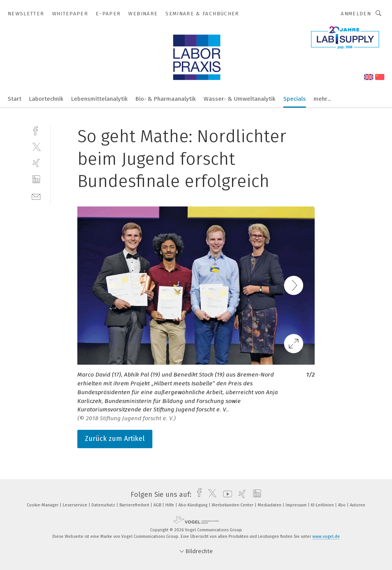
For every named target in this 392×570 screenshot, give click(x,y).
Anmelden (356, 14)
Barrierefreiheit (135, 505)
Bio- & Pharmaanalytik (166, 99)
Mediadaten (270, 505)
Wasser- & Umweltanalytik (240, 99)
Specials (295, 99)
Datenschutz (104, 505)
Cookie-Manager (43, 505)
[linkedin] (36, 179)
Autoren (358, 505)
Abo (342, 505)
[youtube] (226, 495)
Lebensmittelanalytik (100, 99)
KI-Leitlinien (323, 505)
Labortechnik (46, 99)
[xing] (36, 163)
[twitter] (36, 147)
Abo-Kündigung (194, 505)
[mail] (36, 196)
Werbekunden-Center (233, 505)
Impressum (297, 505)
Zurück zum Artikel (115, 439)
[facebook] (36, 130)
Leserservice (76, 505)
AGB (158, 505)
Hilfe (170, 505)
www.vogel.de (326, 536)
